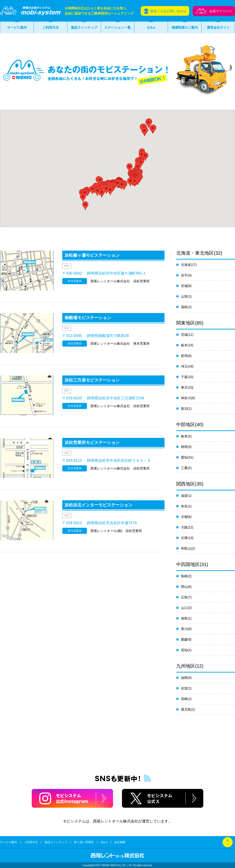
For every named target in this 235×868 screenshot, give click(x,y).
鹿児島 (186, 709)
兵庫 (184, 538)
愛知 (184, 457)
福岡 (184, 678)
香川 (184, 629)
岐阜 (184, 436)
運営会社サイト (218, 27)
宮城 (184, 286)
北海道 (186, 265)
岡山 (184, 587)
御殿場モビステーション (88, 318)
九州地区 (186, 666)
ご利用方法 (51, 27)
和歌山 (186, 548)
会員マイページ (221, 11)
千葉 (184, 377)
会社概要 (120, 842)
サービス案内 (17, 27)
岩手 (184, 275)
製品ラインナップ (84, 27)
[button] (153, 129)
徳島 (184, 618)
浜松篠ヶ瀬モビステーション (92, 255)
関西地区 (186, 484)
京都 (184, 517)
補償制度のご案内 (185, 27)
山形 (184, 296)
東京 (184, 387)
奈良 (184, 506)
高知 (184, 650)
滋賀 (184, 496)
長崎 (184, 699)
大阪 (184, 527)
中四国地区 (188, 564)
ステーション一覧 (117, 27)
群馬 (184, 356)
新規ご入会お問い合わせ (168, 11)
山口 (184, 608)
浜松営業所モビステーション (92, 443)
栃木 (184, 345)
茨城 (184, 335)
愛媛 (184, 639)
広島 (184, 597)
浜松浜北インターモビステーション (98, 505)
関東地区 (186, 323)
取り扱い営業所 (84, 842)
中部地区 (186, 424)
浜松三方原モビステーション (92, 380)
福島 (184, 307)
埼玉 (184, 366)
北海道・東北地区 (195, 253)
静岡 (184, 447)
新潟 (184, 409)
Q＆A (151, 27)
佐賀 (184, 688)
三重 (184, 468)
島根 (184, 576)
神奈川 (186, 398)
